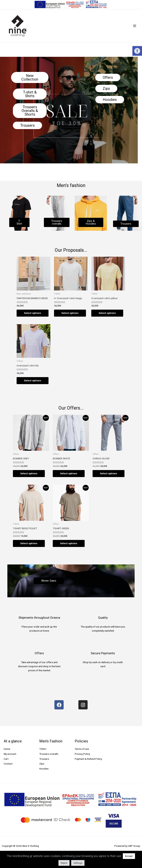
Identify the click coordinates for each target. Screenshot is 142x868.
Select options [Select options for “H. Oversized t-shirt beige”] (70, 313)
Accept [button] (129, 856)
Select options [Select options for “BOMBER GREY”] (29, 473)
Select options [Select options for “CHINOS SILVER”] (109, 473)
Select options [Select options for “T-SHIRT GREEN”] (69, 543)
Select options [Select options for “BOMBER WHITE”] (69, 473)
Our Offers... (71, 408)
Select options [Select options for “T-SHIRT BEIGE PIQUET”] (29, 543)
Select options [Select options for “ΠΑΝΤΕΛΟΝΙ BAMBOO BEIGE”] (33, 313)
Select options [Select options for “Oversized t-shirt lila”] (33, 380)
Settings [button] (78, 863)
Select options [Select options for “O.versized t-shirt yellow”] (107, 313)
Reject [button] (64, 863)
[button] (137, 51)
